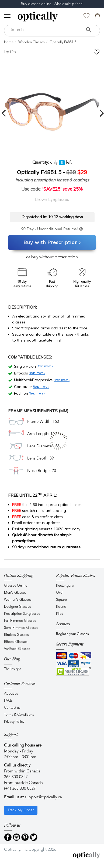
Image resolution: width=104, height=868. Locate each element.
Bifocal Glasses (16, 642)
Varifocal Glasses (17, 649)
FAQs (8, 701)
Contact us (12, 708)
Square (61, 600)
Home (9, 42)
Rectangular (65, 586)
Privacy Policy (14, 722)
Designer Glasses (18, 607)
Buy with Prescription (52, 243)
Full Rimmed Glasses (20, 621)
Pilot (59, 614)
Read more (45, 366)
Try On (10, 52)
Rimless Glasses (16, 635)
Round (61, 607)
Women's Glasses (18, 600)
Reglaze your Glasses (72, 634)
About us (11, 694)
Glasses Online (16, 586)
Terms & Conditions (19, 715)
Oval (60, 593)
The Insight (12, 669)
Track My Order (21, 810)
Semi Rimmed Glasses (21, 628)
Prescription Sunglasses (22, 614)
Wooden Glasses (32, 42)
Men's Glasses (15, 593)
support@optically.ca (43, 797)
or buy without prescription (52, 257)
